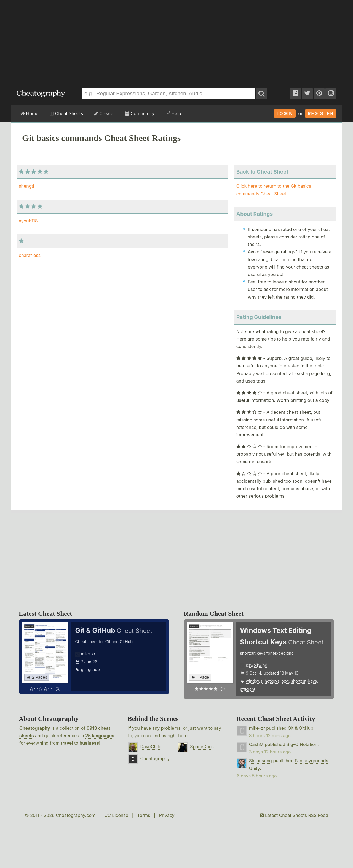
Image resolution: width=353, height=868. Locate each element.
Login (285, 113)
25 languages (100, 736)
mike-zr (88, 654)
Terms (144, 815)
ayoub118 (28, 221)
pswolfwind (256, 665)
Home (30, 113)
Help (173, 113)
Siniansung (260, 761)
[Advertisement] (176, 41)
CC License (116, 815)
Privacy (167, 815)
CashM (256, 744)
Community (140, 113)
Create (104, 113)
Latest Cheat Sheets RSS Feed (294, 815)
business (89, 743)
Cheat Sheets (66, 113)
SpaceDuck (202, 747)
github (94, 669)
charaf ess (30, 255)
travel (67, 743)
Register (321, 113)
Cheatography (35, 728)
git (83, 669)
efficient (248, 689)
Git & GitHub (301, 728)
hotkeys (272, 681)
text (285, 681)
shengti (26, 186)
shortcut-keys (304, 681)
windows (254, 681)
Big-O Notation (302, 744)
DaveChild (151, 747)
